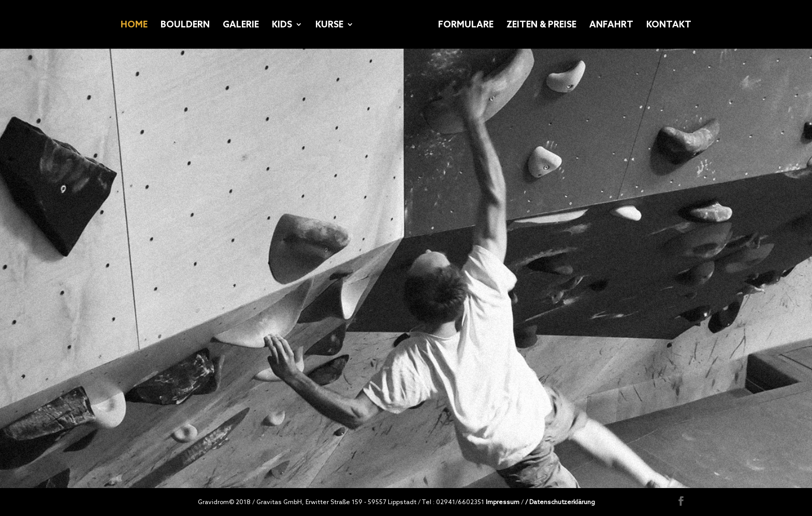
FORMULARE (466, 25)
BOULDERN (185, 25)
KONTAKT (669, 25)
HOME (134, 25)
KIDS (282, 25)
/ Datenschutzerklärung (560, 502)
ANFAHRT (611, 25)
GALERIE (241, 25)
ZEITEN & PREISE (541, 25)
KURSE (329, 25)
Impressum (503, 502)
